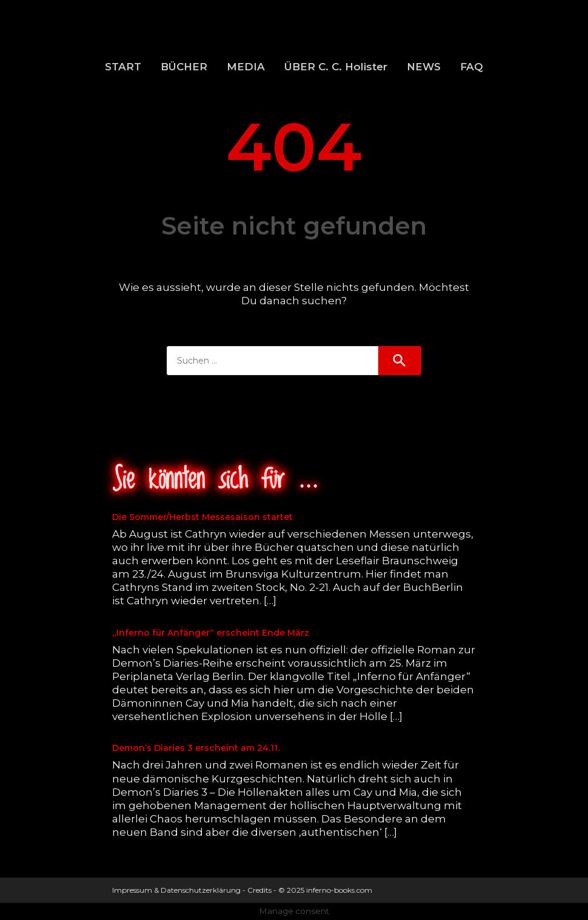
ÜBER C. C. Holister (336, 67)
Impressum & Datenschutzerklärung (176, 890)
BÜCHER (184, 67)
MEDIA (246, 67)
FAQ (472, 67)
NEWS (424, 67)
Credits (259, 890)
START (123, 67)
